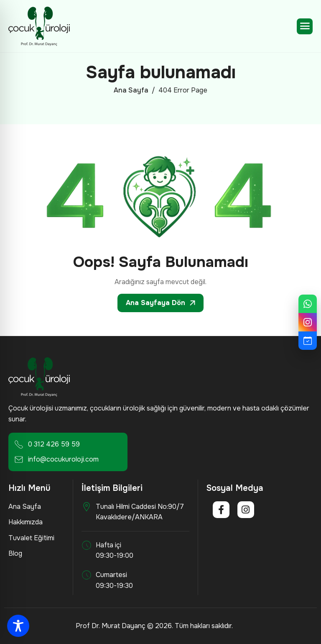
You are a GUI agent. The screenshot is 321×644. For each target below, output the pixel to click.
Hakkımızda (25, 522)
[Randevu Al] (308, 341)
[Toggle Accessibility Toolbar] (18, 626)
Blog (15, 553)
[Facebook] (221, 510)
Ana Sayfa (25, 507)
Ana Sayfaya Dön (160, 303)
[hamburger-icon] (305, 26)
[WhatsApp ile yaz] (308, 304)
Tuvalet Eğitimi (31, 538)
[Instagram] (246, 510)
